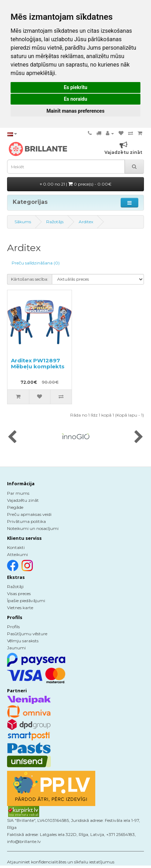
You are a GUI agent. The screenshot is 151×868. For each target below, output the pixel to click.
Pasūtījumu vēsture (27, 634)
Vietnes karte (20, 608)
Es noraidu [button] (75, 99)
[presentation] (12, 437)
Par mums (18, 493)
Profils (13, 627)
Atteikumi (17, 554)
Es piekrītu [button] (76, 87)
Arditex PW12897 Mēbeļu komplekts (38, 363)
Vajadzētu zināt (23, 500)
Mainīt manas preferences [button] (75, 111)
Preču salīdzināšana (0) (36, 263)
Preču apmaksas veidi (29, 514)
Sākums (23, 222)
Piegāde (15, 507)
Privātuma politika (26, 521)
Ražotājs (55, 222)
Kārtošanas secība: (30, 279)
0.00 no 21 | (76, 184)
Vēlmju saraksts (23, 641)
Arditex (86, 222)
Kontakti (16, 547)
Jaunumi (16, 648)
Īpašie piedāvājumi (26, 601)
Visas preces (19, 594)
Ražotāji (15, 586)
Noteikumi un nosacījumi (33, 528)
